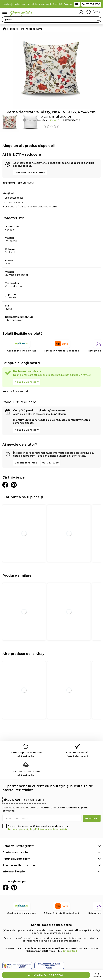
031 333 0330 (93, 4)
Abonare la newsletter (30, 173)
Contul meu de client (16, 852)
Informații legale (14, 872)
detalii (59, 4)
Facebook (6, 888)
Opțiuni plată (26, 183)
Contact (77, 4)
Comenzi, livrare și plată (18, 846)
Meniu (5, 12)
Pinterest (14, 888)
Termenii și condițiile (20, 829)
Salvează (97, 977)
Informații (9, 183)
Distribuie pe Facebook (5, 485)
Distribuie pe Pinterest (14, 485)
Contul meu (81, 12)
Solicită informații (27, 463)
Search (98, 19)
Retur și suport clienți (17, 859)
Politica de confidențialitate (51, 829)
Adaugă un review (27, 382)
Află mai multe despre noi (20, 865)
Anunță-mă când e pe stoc (46, 975)
